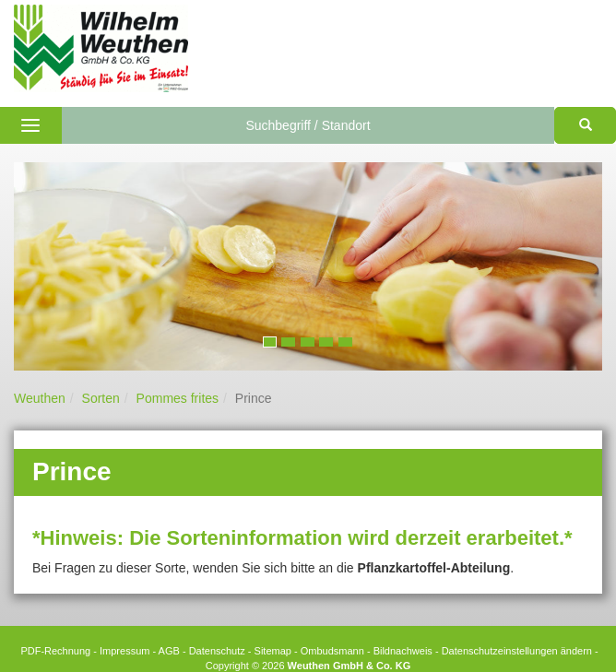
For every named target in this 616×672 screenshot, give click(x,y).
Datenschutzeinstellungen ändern (517, 651)
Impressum (124, 651)
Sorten (101, 398)
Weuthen (40, 398)
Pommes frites (178, 398)
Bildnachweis (403, 651)
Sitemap (273, 651)
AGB (169, 651)
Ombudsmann (332, 651)
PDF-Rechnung (55, 651)
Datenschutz (217, 651)
